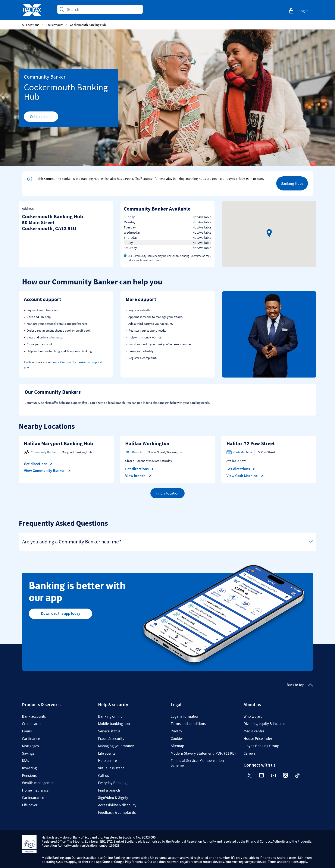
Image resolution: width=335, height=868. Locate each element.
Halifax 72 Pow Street (251, 443)
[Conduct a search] (103, 9)
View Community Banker (47, 471)
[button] (269, 233)
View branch (138, 476)
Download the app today (61, 613)
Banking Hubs (292, 183)
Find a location (167, 493)
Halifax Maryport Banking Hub (59, 443)
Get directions (44, 118)
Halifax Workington (147, 443)
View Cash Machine (245, 476)
